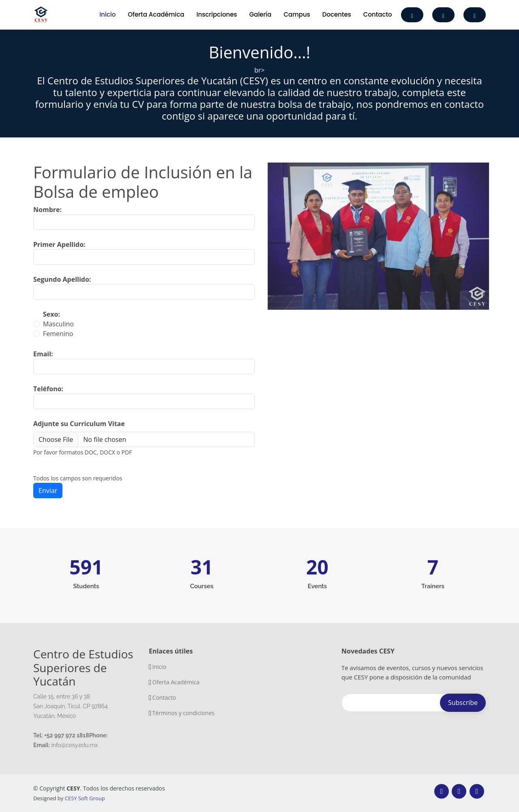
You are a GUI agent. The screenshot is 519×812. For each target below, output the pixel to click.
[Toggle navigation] (82, 15)
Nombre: (47, 219)
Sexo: (51, 324)
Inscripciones (217, 14)
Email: (43, 363)
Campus (297, 14)
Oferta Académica (156, 14)
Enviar (48, 500)
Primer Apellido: (59, 254)
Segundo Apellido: (62, 289)
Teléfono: (48, 398)
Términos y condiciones (183, 713)
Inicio (107, 14)
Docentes (337, 14)
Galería (261, 14)
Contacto (378, 14)
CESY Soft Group (85, 798)
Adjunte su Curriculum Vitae (79, 433)
